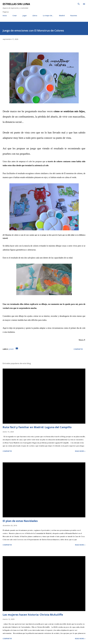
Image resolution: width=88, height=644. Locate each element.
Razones (74, 16)
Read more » (80, 451)
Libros (35, 16)
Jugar (25, 16)
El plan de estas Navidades (20, 521)
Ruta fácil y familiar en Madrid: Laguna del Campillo (37, 427)
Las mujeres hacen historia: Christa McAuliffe (33, 615)
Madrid (62, 16)
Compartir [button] (78, 349)
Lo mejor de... (48, 16)
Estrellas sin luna (16, 4)
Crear (15, 16)
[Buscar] (79, 4)
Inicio (5, 16)
